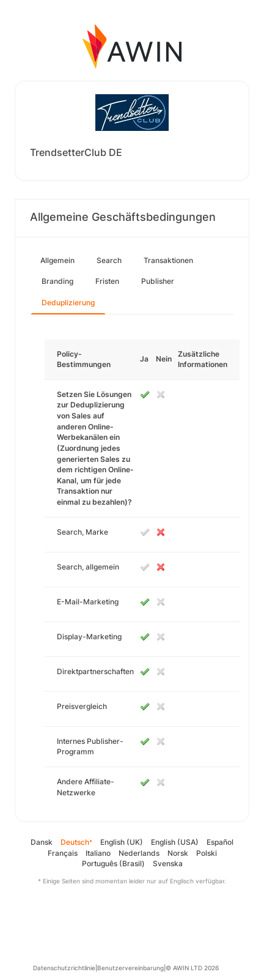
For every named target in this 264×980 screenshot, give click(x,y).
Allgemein (57, 260)
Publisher (158, 281)
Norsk (178, 853)
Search (109, 260)
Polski (207, 853)
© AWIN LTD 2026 (192, 968)
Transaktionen (168, 260)
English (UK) (122, 842)
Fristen (107, 281)
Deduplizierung (68, 303)
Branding (57, 281)
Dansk (42, 842)
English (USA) (175, 842)
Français (63, 853)
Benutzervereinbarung (130, 968)
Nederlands (139, 853)
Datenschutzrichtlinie (64, 968)
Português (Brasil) (113, 863)
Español (220, 842)
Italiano (98, 853)
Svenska (168, 863)
